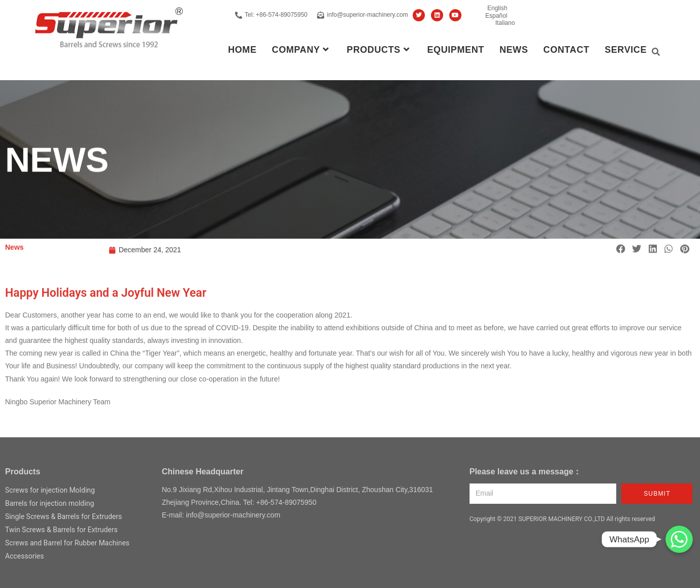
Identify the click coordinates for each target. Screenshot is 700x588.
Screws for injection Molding (50, 490)
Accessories (24, 556)
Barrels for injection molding (49, 503)
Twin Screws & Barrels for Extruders (61, 530)
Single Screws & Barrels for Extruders (63, 516)
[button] (621, 251)
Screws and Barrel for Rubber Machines (67, 543)
